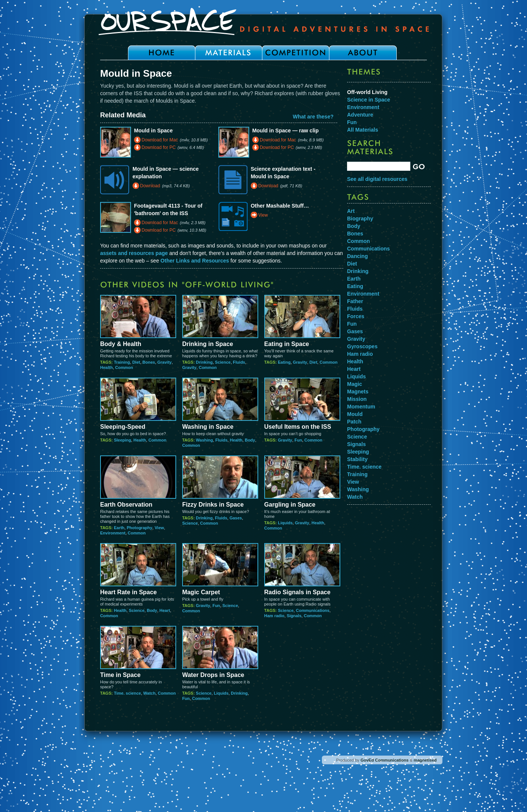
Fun (298, 440)
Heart (165, 610)
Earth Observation (126, 505)
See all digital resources (377, 179)
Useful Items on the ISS (298, 427)
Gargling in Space (290, 505)
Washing (204, 440)
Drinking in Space (208, 344)
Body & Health (121, 344)
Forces (356, 316)
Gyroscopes (362, 346)
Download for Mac (160, 140)
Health (107, 367)
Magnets (358, 392)
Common (124, 367)
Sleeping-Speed (123, 427)
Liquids (285, 523)
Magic (355, 384)
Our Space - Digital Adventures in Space (263, 21)
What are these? (313, 117)
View (263, 215)
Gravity (164, 362)
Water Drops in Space (213, 675)
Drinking (204, 362)
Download (150, 186)
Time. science (127, 693)
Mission (357, 399)
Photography (140, 528)
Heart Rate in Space (128, 592)
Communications (313, 610)
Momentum (361, 407)
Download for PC (159, 147)
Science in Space (369, 100)
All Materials (363, 130)
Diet (136, 362)
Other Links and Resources (195, 261)
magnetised (425, 760)
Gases (236, 518)
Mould (355, 414)
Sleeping (122, 440)
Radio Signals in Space (297, 592)
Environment (113, 533)
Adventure (360, 115)
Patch (354, 422)
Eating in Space (287, 344)
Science (223, 362)
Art (351, 211)
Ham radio (274, 616)
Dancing (357, 256)
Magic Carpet (201, 592)
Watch (150, 693)
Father (355, 301)
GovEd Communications (385, 760)
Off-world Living (367, 92)
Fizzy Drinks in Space (213, 505)
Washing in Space (208, 427)
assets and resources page (134, 253)
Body (250, 440)
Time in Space (120, 675)
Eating (284, 362)
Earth (119, 528)
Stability (357, 459)
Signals (294, 616)
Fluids (239, 362)
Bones (149, 362)
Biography (360, 219)
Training (122, 362)
